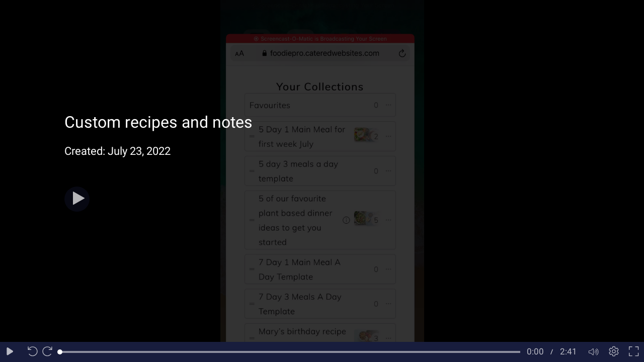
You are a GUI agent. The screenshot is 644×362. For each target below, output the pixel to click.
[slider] (290, 352)
